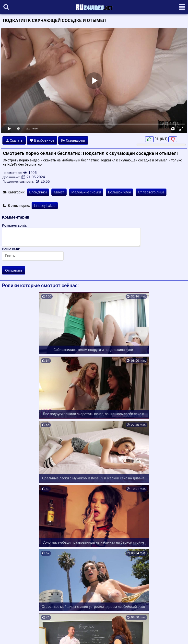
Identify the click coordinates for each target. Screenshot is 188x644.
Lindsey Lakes (45, 206)
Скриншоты (73, 140)
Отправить (14, 270)
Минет (59, 192)
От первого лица (151, 192)
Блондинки (38, 192)
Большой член (120, 192)
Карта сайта (11, 634)
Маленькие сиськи (86, 192)
